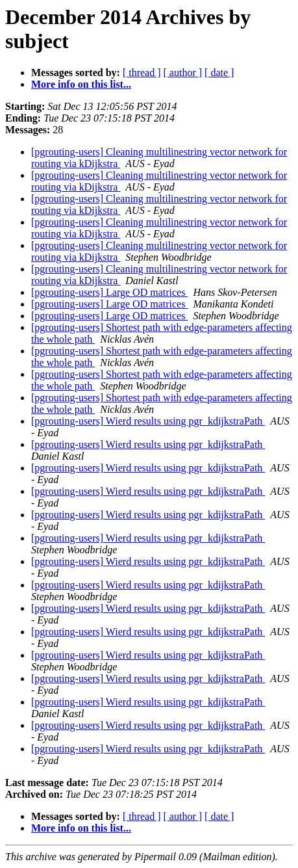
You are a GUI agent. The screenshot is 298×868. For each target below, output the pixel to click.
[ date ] (219, 72)
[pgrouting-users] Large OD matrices (109, 292)
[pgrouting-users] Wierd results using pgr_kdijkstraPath (148, 421)
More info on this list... (81, 84)
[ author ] (183, 72)
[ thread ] (142, 72)
